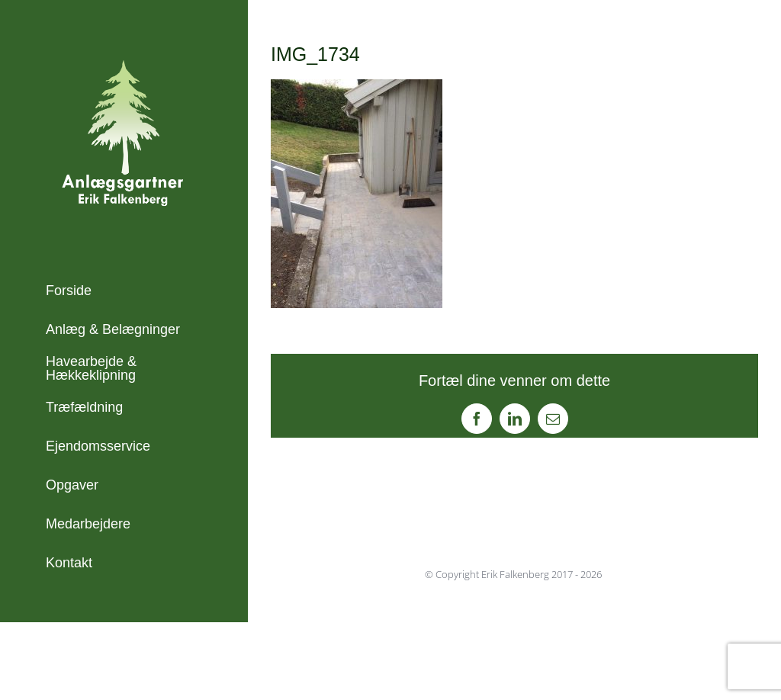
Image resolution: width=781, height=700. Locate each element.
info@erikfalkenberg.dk (116, 674)
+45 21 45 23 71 (96, 653)
